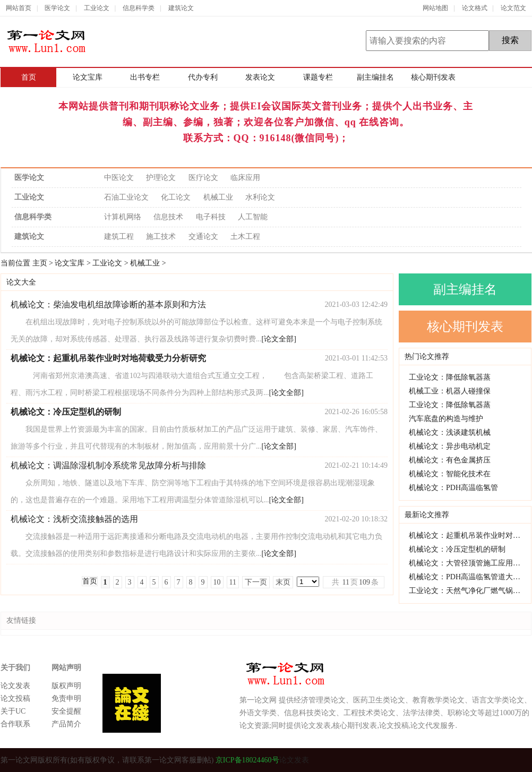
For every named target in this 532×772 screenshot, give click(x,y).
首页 (29, 77)
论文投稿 (15, 698)
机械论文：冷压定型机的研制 (457, 549)
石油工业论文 (126, 197)
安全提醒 (66, 711)
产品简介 (66, 724)
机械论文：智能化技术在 (450, 474)
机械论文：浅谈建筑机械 (450, 432)
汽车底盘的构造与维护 (446, 419)
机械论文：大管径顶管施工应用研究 (468, 563)
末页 (283, 582)
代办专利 (203, 77)
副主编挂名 (375, 77)
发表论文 (260, 77)
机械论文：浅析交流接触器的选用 (74, 519)
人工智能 (253, 217)
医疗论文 (203, 178)
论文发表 (15, 686)
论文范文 (513, 8)
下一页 (256, 582)
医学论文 (57, 8)
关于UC (13, 711)
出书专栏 (145, 77)
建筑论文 (181, 8)
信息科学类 (139, 8)
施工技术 (161, 237)
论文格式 (475, 8)
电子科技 (211, 217)
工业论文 (97, 8)
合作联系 (15, 724)
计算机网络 (123, 217)
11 (233, 582)
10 (217, 582)
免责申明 (66, 698)
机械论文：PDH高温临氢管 (453, 488)
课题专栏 (318, 77)
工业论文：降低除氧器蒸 (450, 377)
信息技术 (168, 217)
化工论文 (176, 197)
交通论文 (203, 237)
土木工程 (245, 237)
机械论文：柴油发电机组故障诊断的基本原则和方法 (108, 304)
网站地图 (435, 8)
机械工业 (218, 197)
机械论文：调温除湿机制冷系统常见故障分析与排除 (108, 465)
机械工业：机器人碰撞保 (450, 391)
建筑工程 (119, 237)
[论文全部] (279, 339)
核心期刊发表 (433, 77)
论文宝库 (88, 77)
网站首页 (19, 8)
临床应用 (245, 178)
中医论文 (119, 178)
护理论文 (161, 178)
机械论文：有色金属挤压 (450, 460)
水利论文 (260, 197)
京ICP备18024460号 (246, 760)
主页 (40, 263)
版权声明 (66, 686)
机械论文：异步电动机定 (450, 446)
